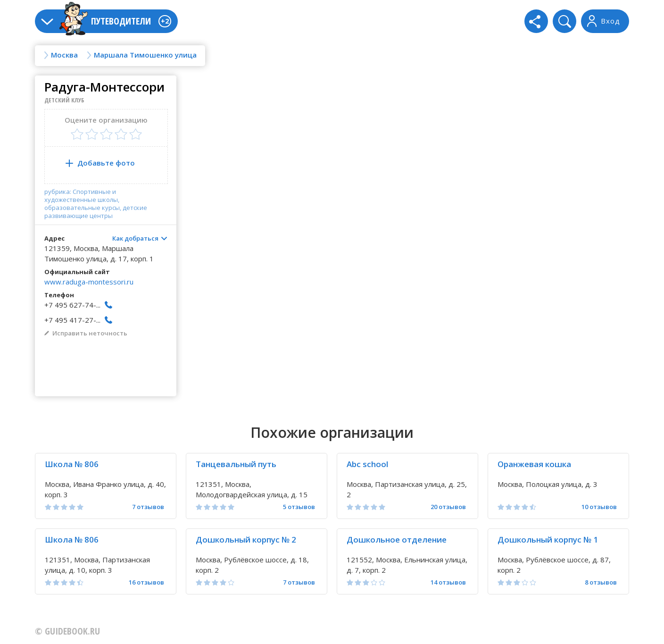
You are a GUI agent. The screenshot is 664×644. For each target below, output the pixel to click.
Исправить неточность (90, 333)
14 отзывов (448, 582)
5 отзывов (299, 507)
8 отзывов (601, 582)
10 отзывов (599, 507)
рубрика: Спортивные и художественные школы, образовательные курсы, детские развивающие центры (96, 204)
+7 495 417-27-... (72, 320)
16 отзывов (146, 582)
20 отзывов (448, 507)
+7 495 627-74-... (72, 305)
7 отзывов (148, 507)
